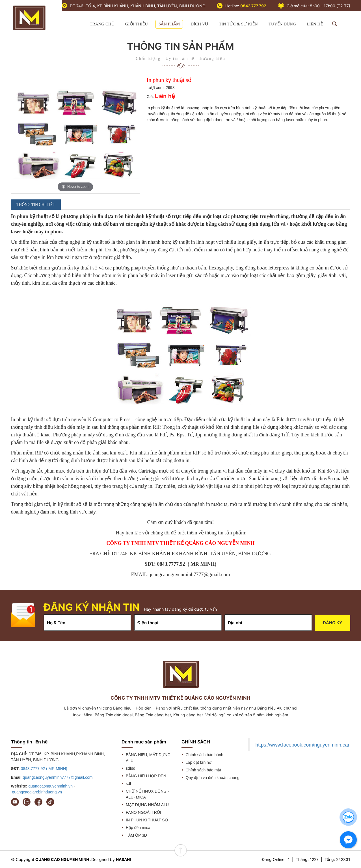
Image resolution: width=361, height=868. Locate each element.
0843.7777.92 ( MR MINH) (44, 769)
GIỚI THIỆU (137, 24)
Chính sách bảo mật (204, 770)
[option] (75, 135)
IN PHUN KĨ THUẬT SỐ (147, 820)
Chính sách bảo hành (205, 755)
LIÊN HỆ (315, 24)
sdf (128, 784)
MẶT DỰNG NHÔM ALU (147, 805)
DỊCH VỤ (199, 24)
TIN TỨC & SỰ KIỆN (238, 24)
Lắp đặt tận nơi (199, 762)
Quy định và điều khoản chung (213, 778)
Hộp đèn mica (138, 828)
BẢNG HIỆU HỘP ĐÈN (146, 776)
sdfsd (130, 768)
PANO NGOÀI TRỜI (143, 812)
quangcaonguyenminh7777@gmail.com (58, 777)
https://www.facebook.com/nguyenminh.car (302, 745)
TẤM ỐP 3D (136, 835)
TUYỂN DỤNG (282, 24)
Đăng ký (333, 623)
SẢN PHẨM (169, 24)
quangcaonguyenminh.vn (50, 786)
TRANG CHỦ (102, 24)
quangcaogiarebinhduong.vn (37, 792)
